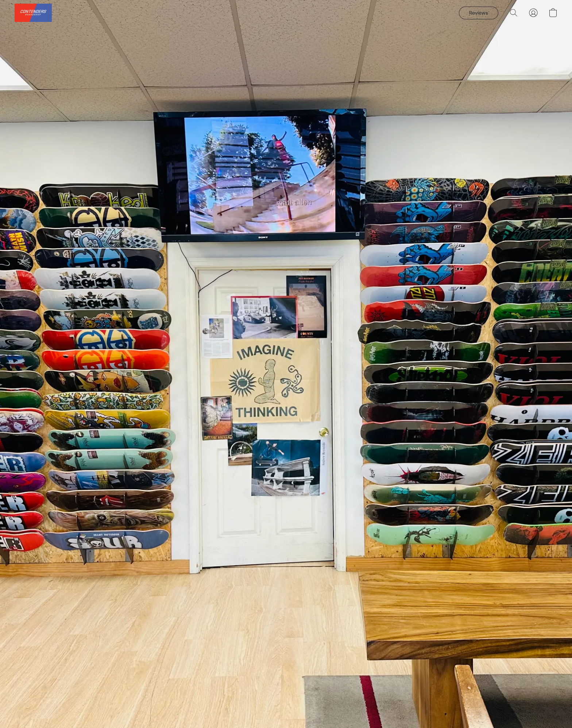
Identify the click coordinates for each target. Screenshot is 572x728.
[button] (33, 13)
